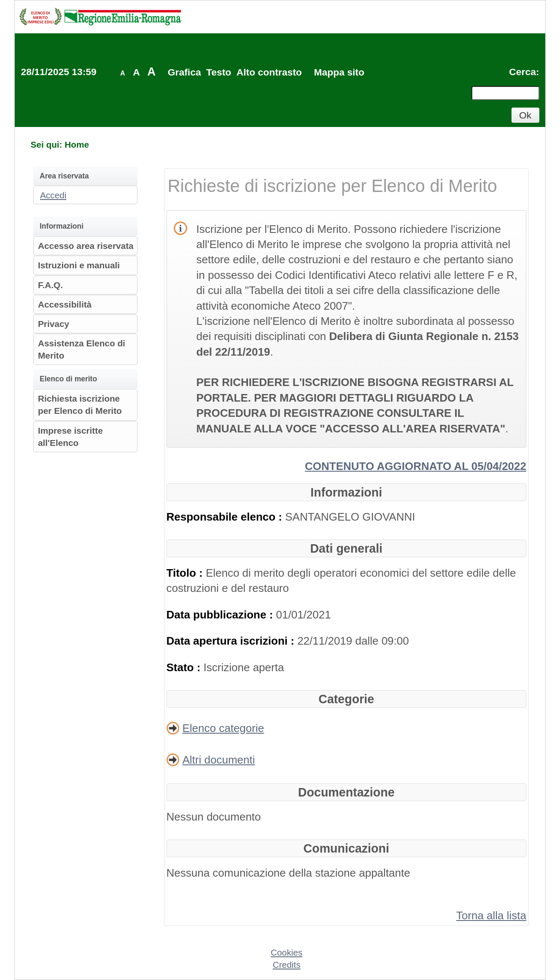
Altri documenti (219, 760)
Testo (219, 72)
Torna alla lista (491, 915)
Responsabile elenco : (226, 517)
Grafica (184, 72)
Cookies (287, 952)
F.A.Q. (50, 285)
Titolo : (186, 573)
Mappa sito (339, 72)
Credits (287, 965)
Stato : (185, 667)
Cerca (522, 72)
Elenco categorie (223, 728)
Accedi (53, 195)
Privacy (54, 324)
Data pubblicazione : (221, 615)
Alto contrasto (269, 72)
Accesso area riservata (86, 246)
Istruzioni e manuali (79, 265)
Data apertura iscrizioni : (232, 641)
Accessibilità (65, 304)
